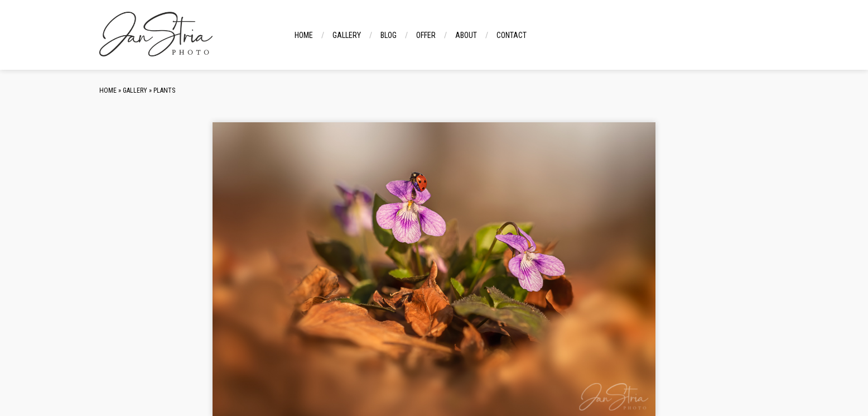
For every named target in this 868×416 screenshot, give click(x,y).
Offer (426, 35)
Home (304, 35)
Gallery (347, 35)
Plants (164, 90)
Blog (389, 35)
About (466, 35)
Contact (512, 35)
